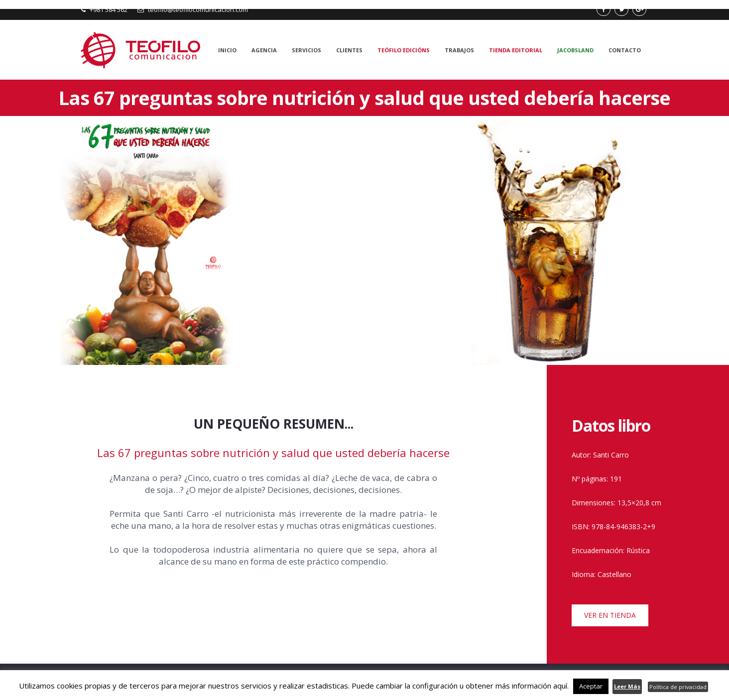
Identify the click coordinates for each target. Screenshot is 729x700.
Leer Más (627, 686)
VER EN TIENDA (610, 615)
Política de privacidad (678, 687)
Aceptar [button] (591, 686)
